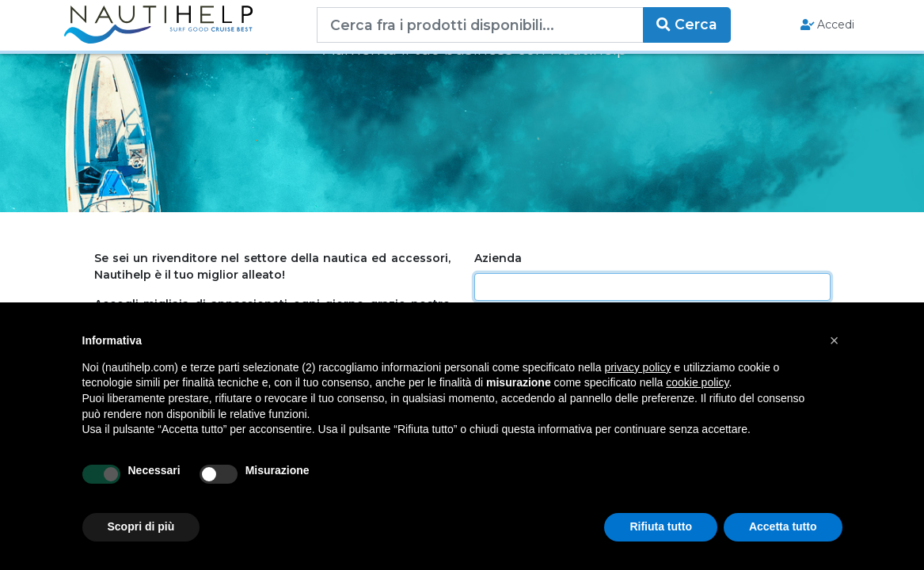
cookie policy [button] (697, 382)
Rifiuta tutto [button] (661, 526)
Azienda (498, 258)
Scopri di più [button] (141, 526)
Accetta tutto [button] (783, 526)
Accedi (828, 25)
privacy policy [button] (637, 367)
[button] (835, 340)
